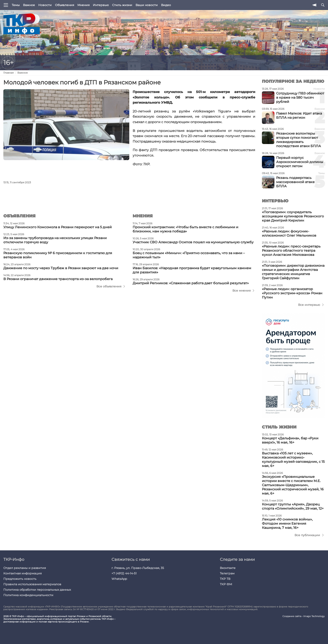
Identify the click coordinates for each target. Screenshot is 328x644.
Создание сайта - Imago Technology (304, 616)
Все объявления (109, 286)
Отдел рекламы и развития (25, 568)
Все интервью (309, 305)
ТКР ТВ (225, 579)
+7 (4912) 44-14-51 (124, 573)
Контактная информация (22, 573)
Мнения (83, 5)
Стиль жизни (122, 5)
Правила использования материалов (32, 584)
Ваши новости (147, 5)
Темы (16, 5)
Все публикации (307, 535)
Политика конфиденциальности (28, 595)
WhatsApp (119, 579)
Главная (8, 73)
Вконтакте (228, 568)
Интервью (101, 5)
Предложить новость (20, 579)
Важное (29, 5)
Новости (45, 5)
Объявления (65, 5)
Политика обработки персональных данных (37, 590)
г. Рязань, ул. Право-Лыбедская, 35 (138, 568)
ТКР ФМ (226, 584)
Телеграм (227, 573)
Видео (166, 5)
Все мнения (242, 291)
